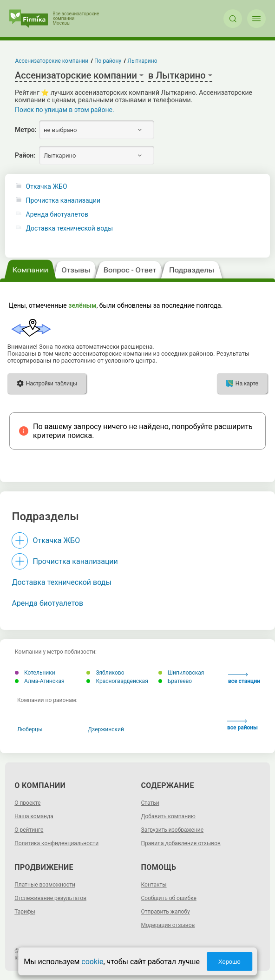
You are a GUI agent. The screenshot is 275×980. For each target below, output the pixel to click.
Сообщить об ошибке (169, 898)
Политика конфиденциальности (56, 843)
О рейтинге (29, 830)
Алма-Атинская (40, 681)
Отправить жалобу (166, 912)
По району (108, 61)
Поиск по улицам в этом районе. (65, 110)
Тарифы (25, 912)
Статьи (150, 803)
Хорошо (229, 962)
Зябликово (105, 673)
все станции (244, 679)
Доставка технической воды (70, 228)
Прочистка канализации (63, 201)
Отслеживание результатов (50, 898)
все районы (242, 725)
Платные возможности (45, 885)
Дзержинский (106, 729)
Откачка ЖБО (47, 187)
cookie (92, 962)
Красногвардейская (117, 681)
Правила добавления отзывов (181, 843)
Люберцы (30, 729)
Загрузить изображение (173, 830)
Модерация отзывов (168, 925)
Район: (25, 155)
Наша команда (34, 816)
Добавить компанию (168, 816)
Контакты (154, 885)
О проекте (27, 803)
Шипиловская (181, 673)
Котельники (35, 673)
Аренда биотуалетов (57, 215)
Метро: (26, 130)
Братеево (175, 681)
